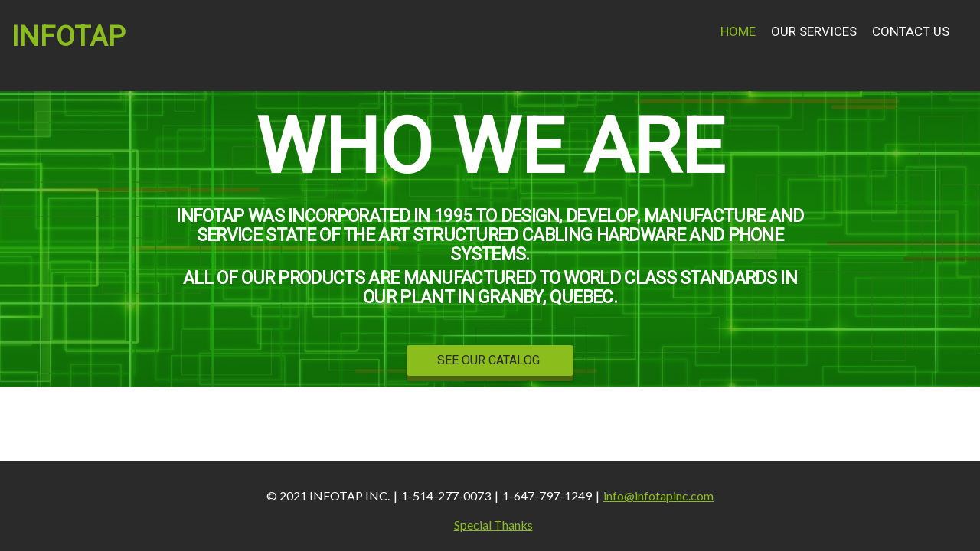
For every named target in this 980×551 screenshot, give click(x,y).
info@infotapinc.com (658, 496)
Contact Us (911, 32)
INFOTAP (69, 37)
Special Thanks (493, 525)
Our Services (814, 32)
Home (738, 32)
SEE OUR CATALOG (490, 360)
